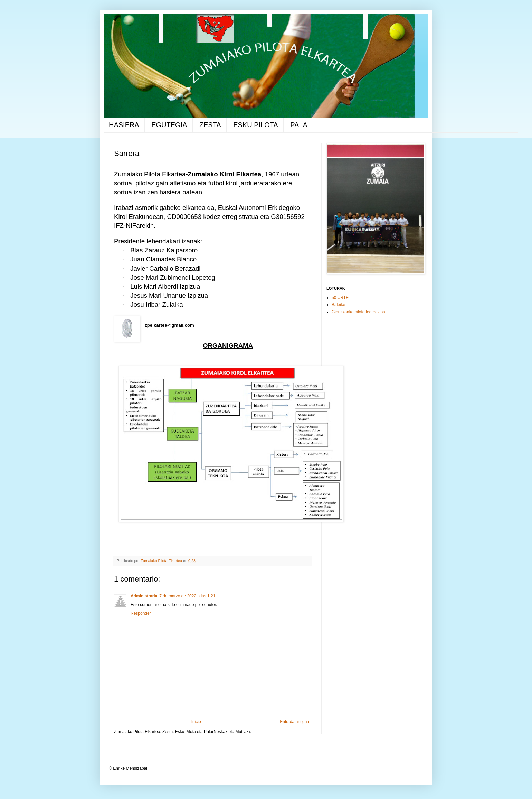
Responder (141, 613)
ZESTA (210, 125)
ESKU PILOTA (256, 125)
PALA (299, 125)
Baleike (338, 305)
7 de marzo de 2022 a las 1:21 (187, 596)
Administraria (144, 596)
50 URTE (340, 298)
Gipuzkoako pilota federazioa (358, 312)
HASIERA (124, 125)
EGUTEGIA (169, 125)
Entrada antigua (294, 722)
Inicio (196, 722)
